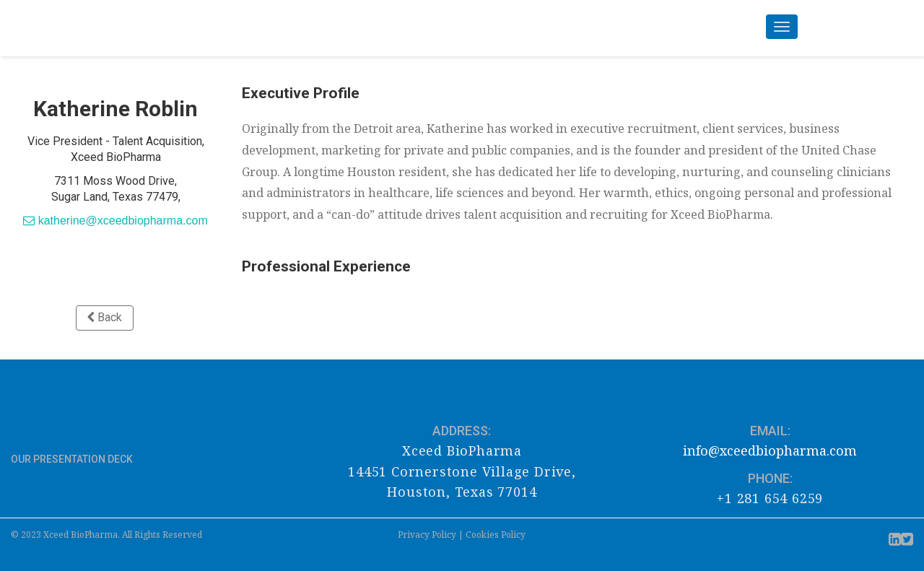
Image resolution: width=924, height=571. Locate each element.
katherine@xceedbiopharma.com (115, 221)
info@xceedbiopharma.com (770, 450)
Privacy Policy (427, 535)
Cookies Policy (496, 535)
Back (105, 317)
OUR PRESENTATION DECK (73, 459)
